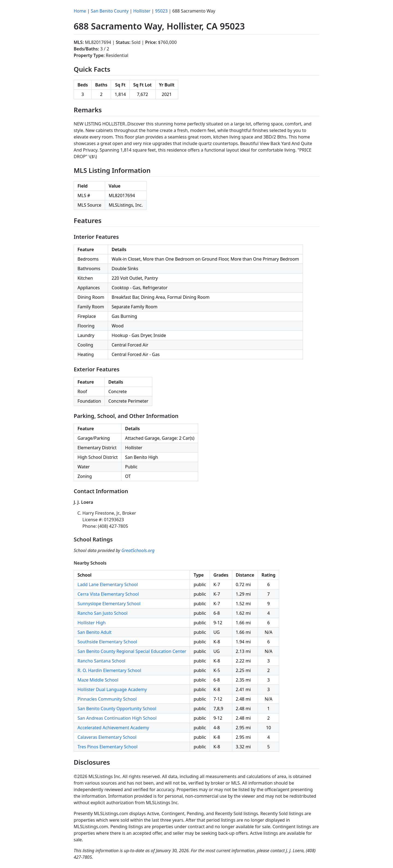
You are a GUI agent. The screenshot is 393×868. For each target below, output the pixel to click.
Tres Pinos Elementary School (108, 747)
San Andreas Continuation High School (117, 718)
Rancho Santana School (102, 661)
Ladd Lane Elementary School (108, 584)
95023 (161, 11)
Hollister (142, 11)
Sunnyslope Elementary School (109, 604)
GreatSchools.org (138, 550)
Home (80, 11)
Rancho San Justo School (102, 613)
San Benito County (110, 11)
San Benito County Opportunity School (117, 709)
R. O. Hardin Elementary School (109, 670)
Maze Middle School (98, 680)
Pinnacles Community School (107, 699)
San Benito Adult (95, 632)
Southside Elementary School (107, 642)
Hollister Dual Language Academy (112, 689)
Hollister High (92, 623)
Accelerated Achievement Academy (113, 728)
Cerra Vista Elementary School (108, 594)
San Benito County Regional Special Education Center (132, 651)
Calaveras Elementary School (107, 737)
